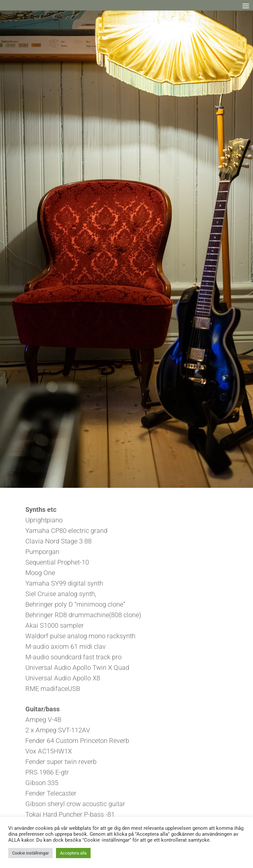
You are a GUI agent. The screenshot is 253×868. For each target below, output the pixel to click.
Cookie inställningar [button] (30, 853)
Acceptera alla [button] (73, 853)
